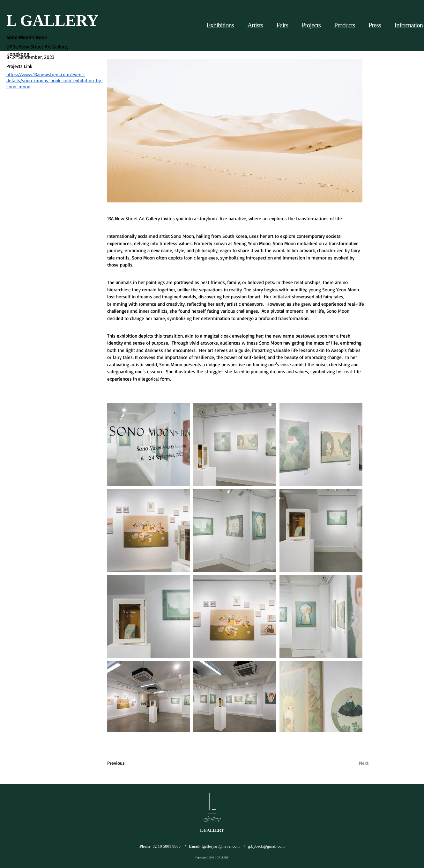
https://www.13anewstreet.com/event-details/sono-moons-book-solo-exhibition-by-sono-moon (55, 80)
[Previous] (133, 763)
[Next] (347, 763)
